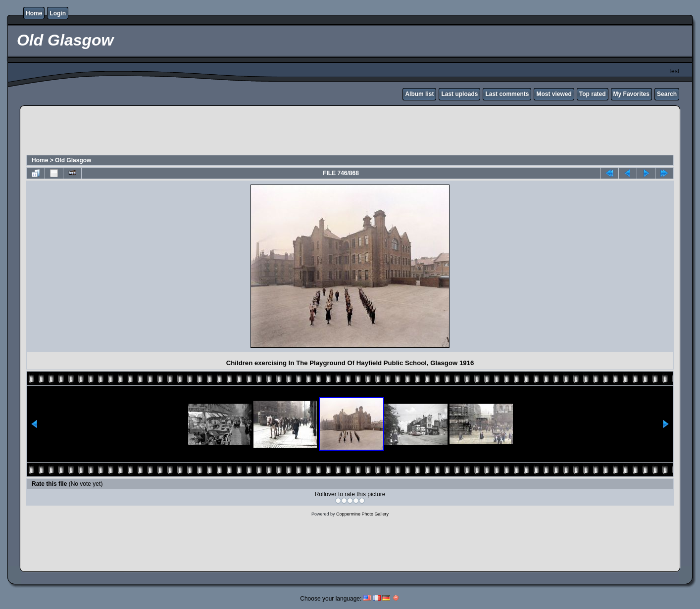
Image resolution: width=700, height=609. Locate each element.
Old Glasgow (73, 160)
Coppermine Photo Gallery (362, 514)
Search (667, 94)
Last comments (507, 94)
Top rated (593, 94)
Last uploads (459, 94)
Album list (419, 94)
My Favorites (631, 94)
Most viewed (554, 94)
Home (34, 13)
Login (58, 13)
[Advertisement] (350, 132)
